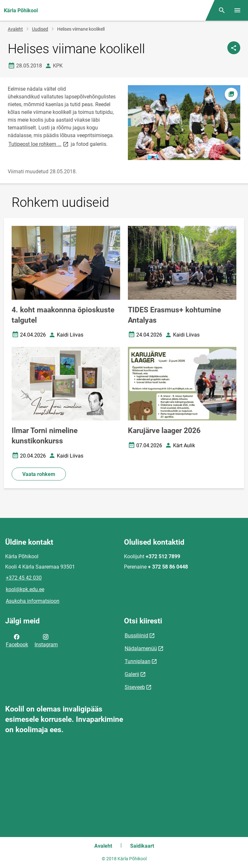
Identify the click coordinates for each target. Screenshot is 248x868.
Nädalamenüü (141, 648)
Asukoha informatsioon (33, 601)
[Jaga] (234, 48)
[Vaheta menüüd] (237, 10)
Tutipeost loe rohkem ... (39, 144)
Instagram (46, 640)
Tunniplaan (138, 661)
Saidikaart (142, 846)
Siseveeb (135, 687)
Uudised (40, 29)
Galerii (132, 674)
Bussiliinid (136, 636)
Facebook (17, 640)
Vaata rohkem (39, 474)
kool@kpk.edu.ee (25, 589)
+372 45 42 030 (24, 578)
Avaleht (15, 29)
